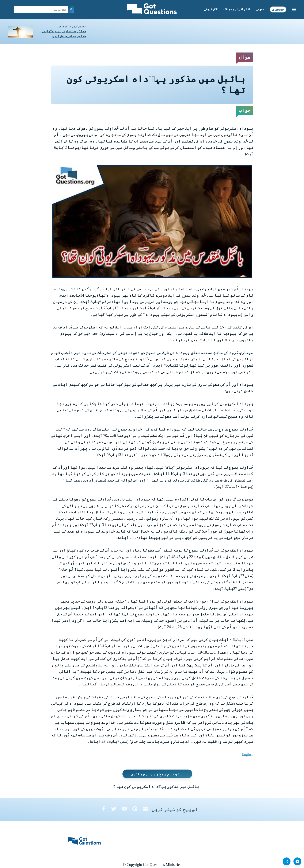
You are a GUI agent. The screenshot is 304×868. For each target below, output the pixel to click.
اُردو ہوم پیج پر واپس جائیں (157, 774)
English (248, 754)
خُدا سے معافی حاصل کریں (69, 36)
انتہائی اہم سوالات (237, 9)
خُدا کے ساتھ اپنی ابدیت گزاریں (64, 31)
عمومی (260, 9)
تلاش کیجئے (211, 9)
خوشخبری (278, 9)
